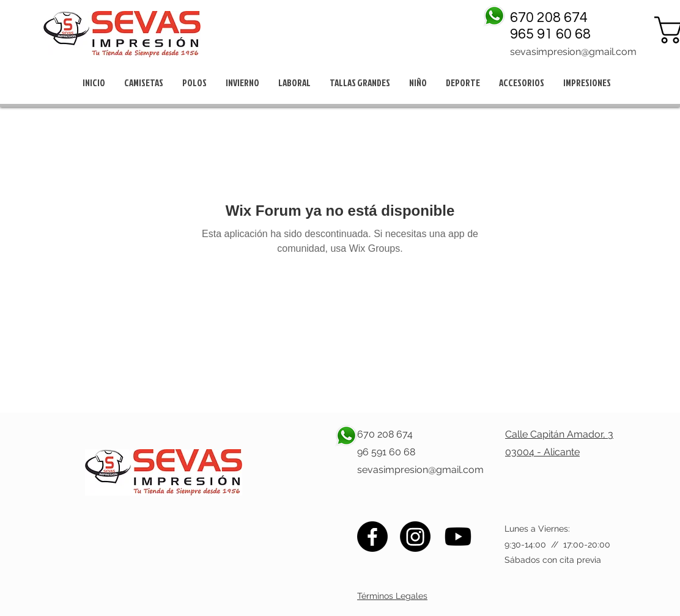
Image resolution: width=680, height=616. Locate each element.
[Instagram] (415, 537)
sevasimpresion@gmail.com (573, 52)
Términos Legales (392, 596)
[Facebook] (372, 537)
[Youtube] (458, 537)
